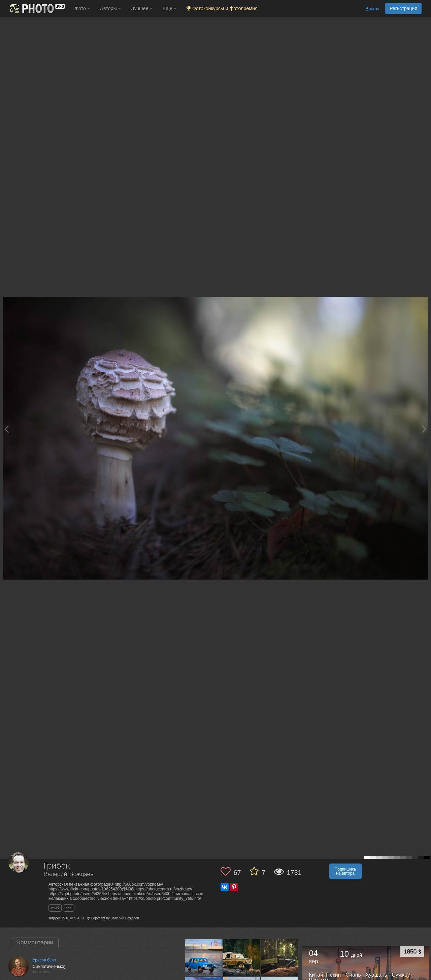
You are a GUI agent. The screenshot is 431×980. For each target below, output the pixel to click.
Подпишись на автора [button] (345, 871)
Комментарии (35, 942)
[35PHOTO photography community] (37, 9)
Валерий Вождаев (69, 874)
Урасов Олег (44, 960)
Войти (372, 9)
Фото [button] (82, 8)
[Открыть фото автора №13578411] (280, 958)
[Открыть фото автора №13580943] (242, 958)
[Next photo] (424, 429)
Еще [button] (170, 8)
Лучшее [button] (142, 8)
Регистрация (403, 8)
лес (69, 908)
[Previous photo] (6, 429)
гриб (55, 908)
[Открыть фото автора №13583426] (204, 958)
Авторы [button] (110, 8)
